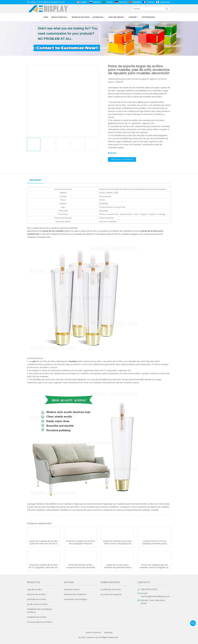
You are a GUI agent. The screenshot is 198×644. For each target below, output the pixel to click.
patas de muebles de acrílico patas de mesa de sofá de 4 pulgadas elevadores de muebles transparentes (44, 542)
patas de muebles (99, 48)
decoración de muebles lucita (70, 48)
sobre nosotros (59, 17)
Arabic (110, 2)
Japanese (165, 2)
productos (98, 17)
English (84, 2)
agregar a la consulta (122, 159)
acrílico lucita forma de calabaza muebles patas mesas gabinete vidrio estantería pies (154, 542)
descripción (35, 180)
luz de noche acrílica (37, 604)
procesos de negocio (111, 594)
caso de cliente (116, 17)
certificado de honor (111, 589)
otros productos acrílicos (40, 622)
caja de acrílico (35, 589)
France (150, 2)
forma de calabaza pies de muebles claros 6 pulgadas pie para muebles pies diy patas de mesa (154, 566)
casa (46, 17)
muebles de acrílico (37, 617)
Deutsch (123, 2)
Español (137, 2)
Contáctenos (148, 17)
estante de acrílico (36, 594)
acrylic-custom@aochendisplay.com (47, 2)
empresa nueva (72, 589)
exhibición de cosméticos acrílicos (40, 611)
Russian (97, 2)
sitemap (108, 632)
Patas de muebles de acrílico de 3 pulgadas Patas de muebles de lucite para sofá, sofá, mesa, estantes (81, 542)
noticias (133, 17)
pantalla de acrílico (37, 599)
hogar (33, 48)
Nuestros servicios (81, 17)
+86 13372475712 (149, 589)
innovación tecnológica (75, 599)
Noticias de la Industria (75, 594)
